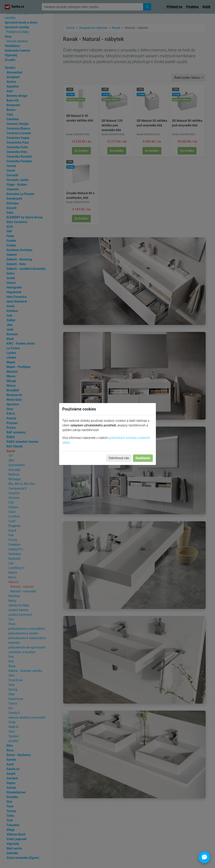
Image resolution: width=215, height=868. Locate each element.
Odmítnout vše (119, 458)
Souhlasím (143, 458)
